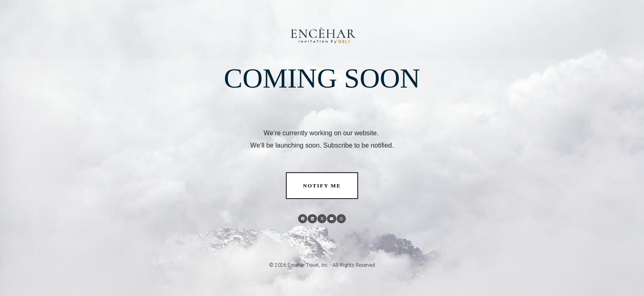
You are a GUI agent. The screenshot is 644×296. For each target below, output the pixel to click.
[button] (303, 219)
